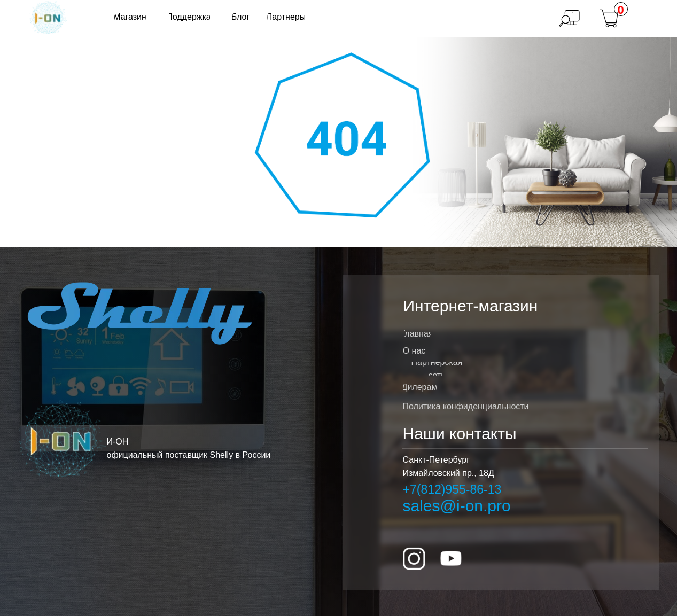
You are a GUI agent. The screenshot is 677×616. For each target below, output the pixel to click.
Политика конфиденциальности (466, 406)
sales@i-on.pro (457, 506)
